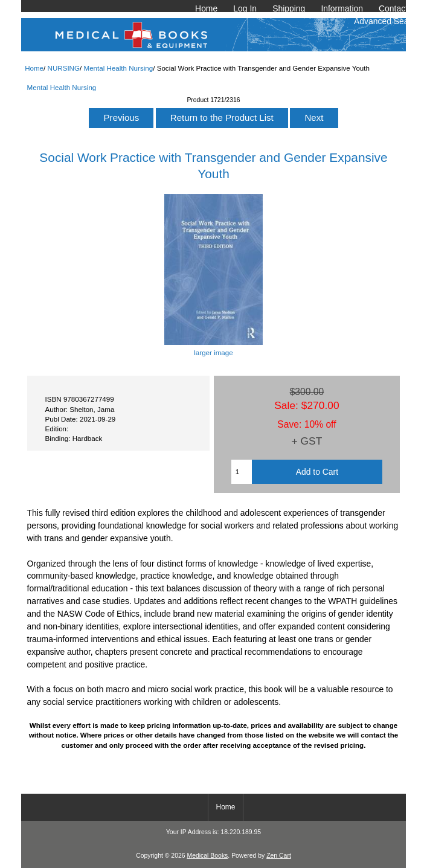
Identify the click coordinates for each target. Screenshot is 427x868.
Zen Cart (279, 856)
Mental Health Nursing (118, 68)
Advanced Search (387, 21)
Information (342, 8)
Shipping (289, 8)
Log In (245, 8)
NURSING (64, 68)
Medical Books (207, 856)
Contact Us (400, 8)
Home (206, 8)
